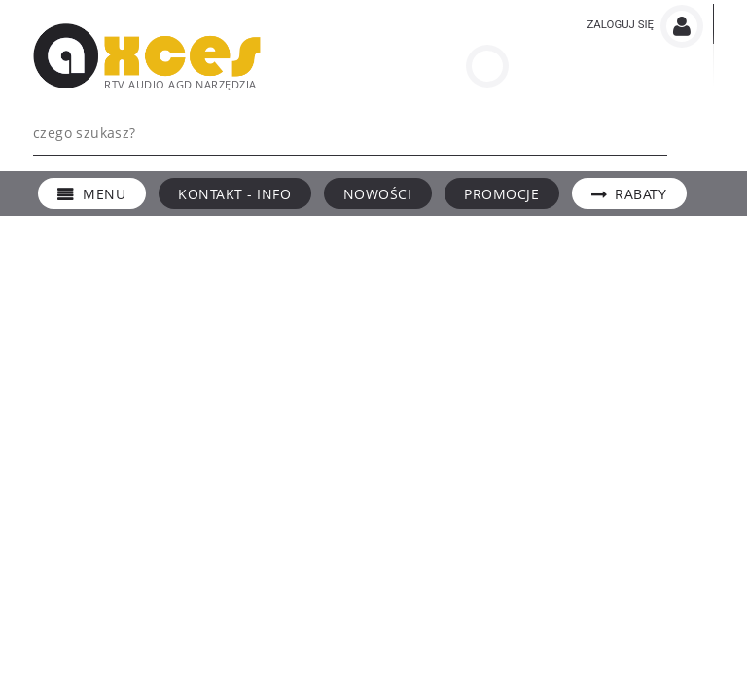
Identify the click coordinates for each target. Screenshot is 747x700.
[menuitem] (92, 193)
